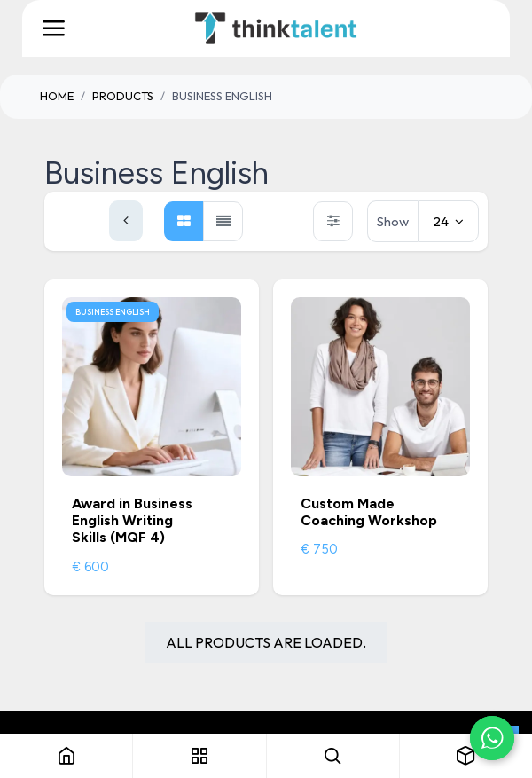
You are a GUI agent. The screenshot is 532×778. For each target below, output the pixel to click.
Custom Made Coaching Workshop (369, 512)
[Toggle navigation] (53, 28)
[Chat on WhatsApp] (492, 738)
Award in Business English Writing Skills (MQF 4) (132, 520)
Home (57, 96)
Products (123, 96)
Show (393, 221)
